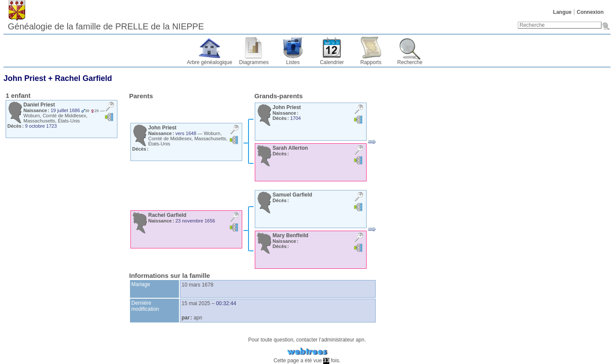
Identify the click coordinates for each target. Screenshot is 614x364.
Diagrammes (254, 62)
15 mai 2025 (196, 303)
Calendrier (332, 62)
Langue (562, 12)
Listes (293, 62)
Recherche (410, 62)
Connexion (590, 12)
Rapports (371, 62)
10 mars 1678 (197, 285)
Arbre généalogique (210, 62)
